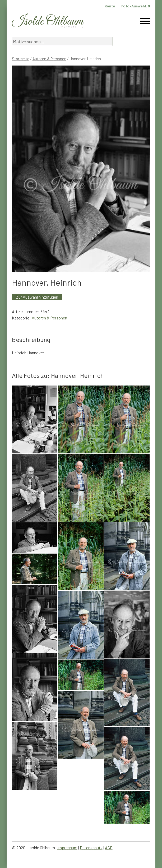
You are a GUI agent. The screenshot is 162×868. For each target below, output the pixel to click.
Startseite (21, 59)
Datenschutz (91, 848)
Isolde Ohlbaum (48, 22)
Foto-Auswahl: (136, 6)
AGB (109, 848)
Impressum (67, 848)
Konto (110, 6)
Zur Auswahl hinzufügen (37, 297)
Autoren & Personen (49, 59)
